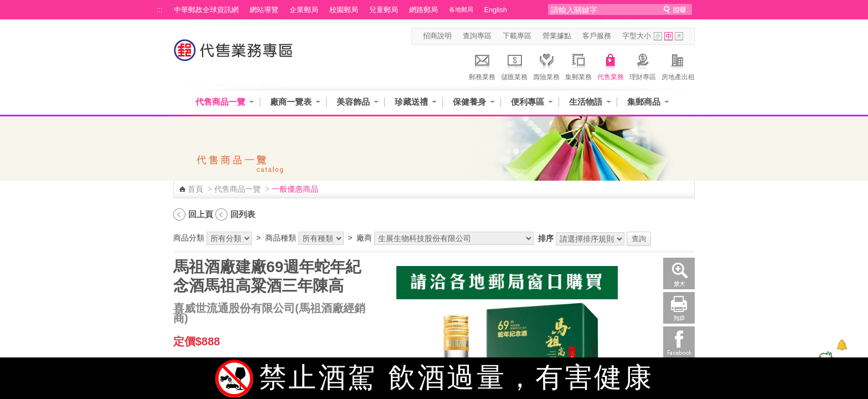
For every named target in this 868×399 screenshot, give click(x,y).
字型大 (679, 36)
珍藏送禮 (411, 102)
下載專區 (517, 36)
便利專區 (528, 102)
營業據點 (557, 36)
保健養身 (469, 102)
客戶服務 (597, 36)
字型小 (658, 36)
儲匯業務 (514, 65)
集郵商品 (644, 102)
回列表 (243, 214)
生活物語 (586, 102)
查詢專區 (477, 36)
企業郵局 (304, 10)
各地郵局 (461, 9)
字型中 (668, 36)
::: (160, 10)
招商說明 (437, 36)
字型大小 (637, 36)
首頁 (195, 189)
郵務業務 (482, 65)
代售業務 (611, 65)
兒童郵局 (384, 10)
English (496, 10)
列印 (679, 308)
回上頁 (201, 214)
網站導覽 (264, 10)
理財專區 (643, 65)
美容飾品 (353, 102)
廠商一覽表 (291, 102)
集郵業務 (578, 65)
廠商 (364, 238)
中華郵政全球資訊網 (206, 10)
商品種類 (281, 238)
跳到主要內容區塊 (6, 6)
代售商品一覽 (220, 102)
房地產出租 (678, 65)
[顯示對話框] (842, 345)
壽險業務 (546, 65)
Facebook (679, 342)
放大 (679, 273)
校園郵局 (344, 10)
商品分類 (189, 238)
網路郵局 (423, 10)
